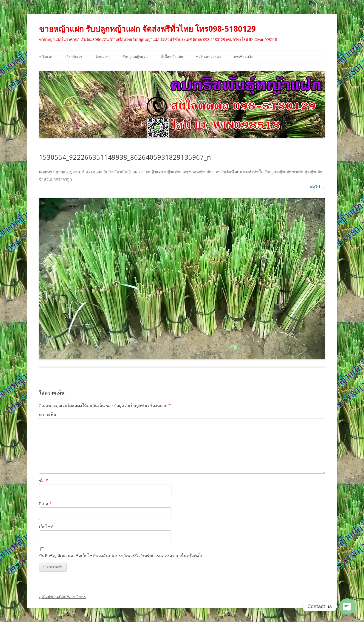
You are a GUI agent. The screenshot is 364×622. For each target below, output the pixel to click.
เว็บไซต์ (46, 527)
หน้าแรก (46, 57)
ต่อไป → (318, 187)
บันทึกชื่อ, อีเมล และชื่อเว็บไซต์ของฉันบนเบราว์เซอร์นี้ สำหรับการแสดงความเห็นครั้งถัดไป (121, 556)
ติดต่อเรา (103, 57)
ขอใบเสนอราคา (209, 57)
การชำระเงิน (244, 57)
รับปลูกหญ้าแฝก (135, 57)
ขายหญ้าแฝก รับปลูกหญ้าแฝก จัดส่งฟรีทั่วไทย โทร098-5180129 (147, 29)
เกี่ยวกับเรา (74, 57)
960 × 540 (94, 172)
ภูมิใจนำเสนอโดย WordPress (62, 597)
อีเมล (45, 504)
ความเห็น (48, 414)
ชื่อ (44, 480)
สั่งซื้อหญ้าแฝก (172, 57)
